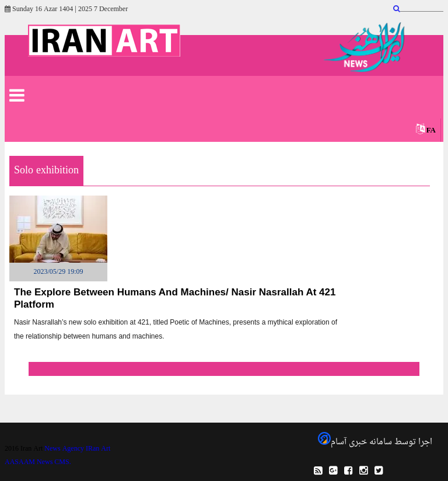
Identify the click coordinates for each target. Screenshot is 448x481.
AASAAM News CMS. (38, 462)
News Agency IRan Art (77, 449)
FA (431, 130)
